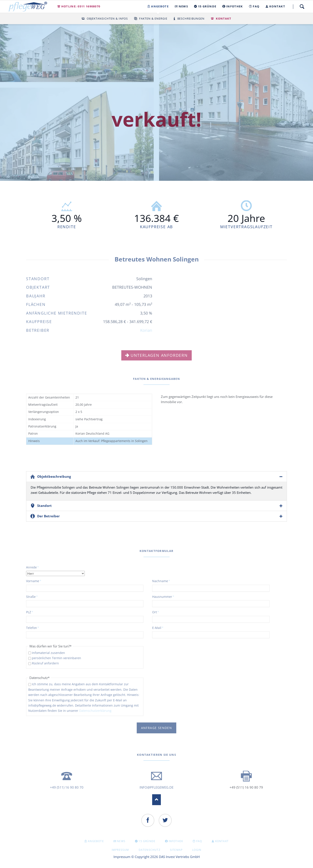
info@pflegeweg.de (156, 787)
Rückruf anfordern (45, 663)
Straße (33, 597)
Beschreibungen (191, 18)
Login (197, 850)
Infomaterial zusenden (48, 653)
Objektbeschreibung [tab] (54, 476)
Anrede (33, 567)
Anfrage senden (157, 728)
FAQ (199, 841)
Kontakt (224, 18)
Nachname (161, 581)
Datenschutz (150, 850)
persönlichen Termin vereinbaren (57, 658)
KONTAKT (222, 841)
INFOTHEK (176, 841)
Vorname (34, 581)
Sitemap (176, 850)
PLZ (33, 612)
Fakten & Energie (153, 18)
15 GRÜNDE (147, 841)
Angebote (96, 841)
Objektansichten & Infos (107, 18)
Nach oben (156, 800)
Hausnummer (163, 597)
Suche (302, 7)
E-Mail (159, 628)
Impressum (120, 850)
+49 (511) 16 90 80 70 (67, 787)
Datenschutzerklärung (95, 711)
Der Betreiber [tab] (48, 516)
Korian (146, 330)
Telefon (33, 628)
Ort (159, 612)
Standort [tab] (44, 506)
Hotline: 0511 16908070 (81, 6)
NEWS (121, 841)
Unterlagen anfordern (159, 355)
